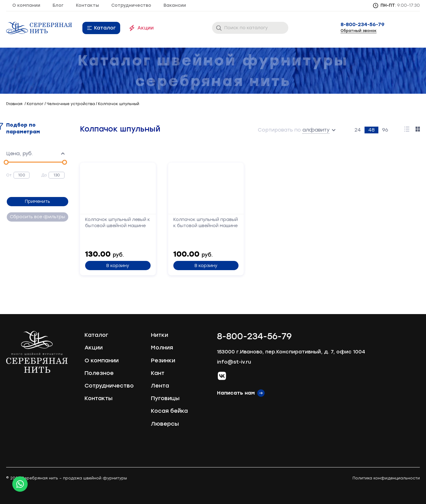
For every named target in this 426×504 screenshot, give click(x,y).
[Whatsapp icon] (20, 484)
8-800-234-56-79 (363, 25)
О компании (26, 5)
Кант (158, 373)
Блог (58, 5)
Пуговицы (165, 398)
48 (371, 130)
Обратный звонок (359, 31)
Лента (160, 386)
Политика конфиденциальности (386, 478)
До (44, 175)
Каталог (105, 28)
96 (385, 130)
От (9, 175)
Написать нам (236, 393)
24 (358, 130)
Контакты (87, 5)
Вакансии (175, 5)
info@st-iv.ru (234, 362)
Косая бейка (169, 411)
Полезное (99, 373)
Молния (162, 348)
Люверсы (165, 424)
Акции (146, 28)
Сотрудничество (131, 5)
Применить (37, 201)
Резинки (163, 360)
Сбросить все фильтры (37, 217)
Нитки (160, 335)
